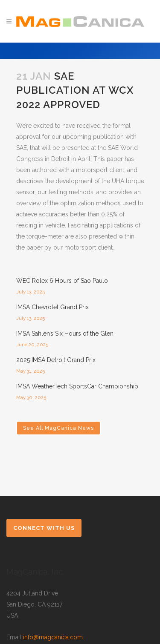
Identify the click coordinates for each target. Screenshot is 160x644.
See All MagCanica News (58, 428)
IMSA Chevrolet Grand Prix (52, 307)
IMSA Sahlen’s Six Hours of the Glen (65, 333)
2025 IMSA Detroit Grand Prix (56, 360)
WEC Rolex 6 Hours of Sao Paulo (62, 281)
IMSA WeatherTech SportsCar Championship (77, 386)
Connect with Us (44, 528)
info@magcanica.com (53, 637)
